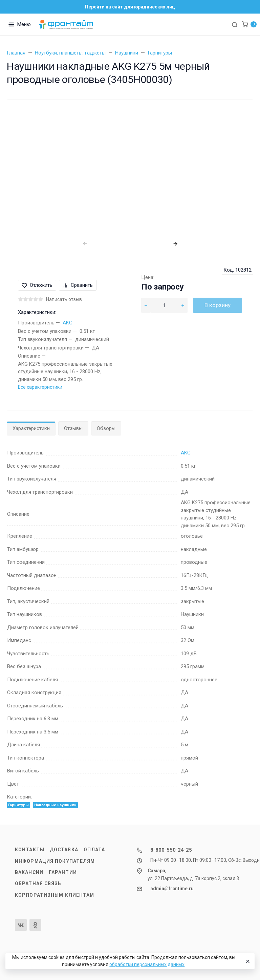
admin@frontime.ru (172, 889)
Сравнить (78, 285)
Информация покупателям (55, 861)
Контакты (30, 850)
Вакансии (29, 872)
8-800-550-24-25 (171, 850)
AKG (68, 323)
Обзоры (106, 428)
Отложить (37, 285)
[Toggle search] (235, 24)
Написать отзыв (64, 299)
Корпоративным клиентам (55, 895)
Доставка (64, 850)
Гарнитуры (18, 805)
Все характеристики (40, 387)
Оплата (94, 850)
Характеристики (31, 428)
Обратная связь (38, 883)
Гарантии (63, 872)
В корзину (218, 305)
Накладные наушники (55, 805)
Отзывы (73, 428)
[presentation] (85, 243)
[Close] (247, 961)
